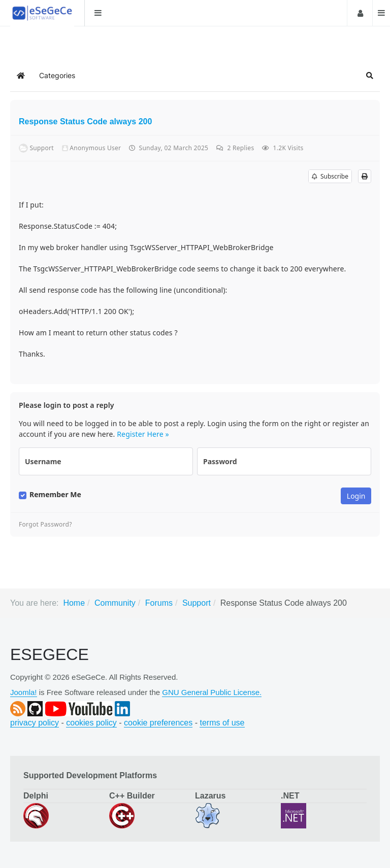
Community (115, 603)
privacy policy (35, 723)
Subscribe (330, 176)
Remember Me (55, 495)
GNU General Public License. (212, 692)
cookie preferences (158, 723)
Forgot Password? (45, 525)
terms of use (222, 723)
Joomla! (24, 692)
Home (74, 603)
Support (197, 603)
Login (359, 13)
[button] (370, 76)
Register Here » (143, 434)
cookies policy (91, 723)
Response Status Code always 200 (85, 121)
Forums (159, 603)
